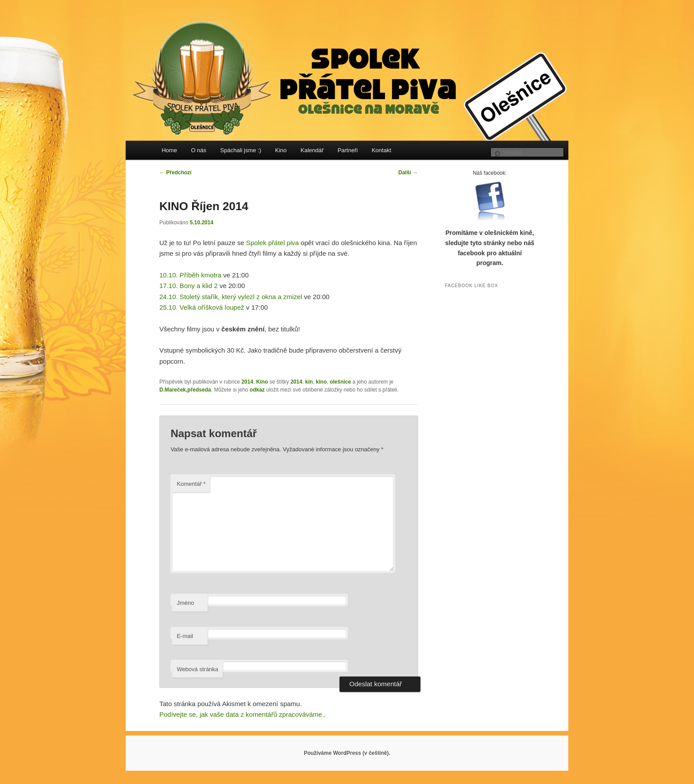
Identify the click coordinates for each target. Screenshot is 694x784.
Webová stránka (197, 669)
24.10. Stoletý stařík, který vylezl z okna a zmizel (231, 297)
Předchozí (175, 173)
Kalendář (312, 150)
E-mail (185, 636)
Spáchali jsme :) (241, 150)
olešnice (340, 382)
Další (408, 173)
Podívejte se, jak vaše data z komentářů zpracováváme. (242, 714)
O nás (199, 150)
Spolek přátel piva (272, 243)
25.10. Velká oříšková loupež (202, 307)
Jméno (185, 603)
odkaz (257, 390)
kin (309, 382)
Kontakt (382, 150)
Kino (281, 150)
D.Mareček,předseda (185, 390)
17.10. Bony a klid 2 (189, 286)
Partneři (348, 150)
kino (322, 382)
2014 (247, 382)
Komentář (191, 484)
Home (169, 150)
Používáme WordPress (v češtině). (347, 753)
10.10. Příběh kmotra (190, 275)
